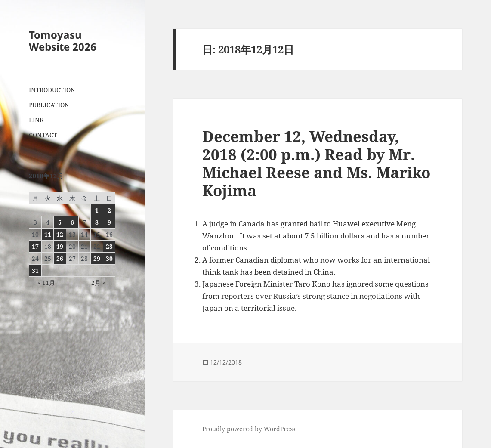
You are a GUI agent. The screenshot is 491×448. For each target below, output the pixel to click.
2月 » (98, 283)
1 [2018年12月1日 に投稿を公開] (97, 210)
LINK (36, 120)
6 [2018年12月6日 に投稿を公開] (72, 222)
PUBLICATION (49, 105)
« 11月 (46, 283)
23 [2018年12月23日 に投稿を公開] (109, 246)
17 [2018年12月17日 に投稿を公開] (35, 246)
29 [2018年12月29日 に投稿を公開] (97, 258)
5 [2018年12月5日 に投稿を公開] (60, 222)
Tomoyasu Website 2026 (63, 41)
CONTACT (43, 135)
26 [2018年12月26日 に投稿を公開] (60, 258)
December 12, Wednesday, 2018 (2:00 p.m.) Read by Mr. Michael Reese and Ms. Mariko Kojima (316, 163)
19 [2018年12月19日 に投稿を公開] (60, 246)
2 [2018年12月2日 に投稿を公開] (109, 210)
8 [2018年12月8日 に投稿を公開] (97, 222)
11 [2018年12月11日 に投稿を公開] (48, 234)
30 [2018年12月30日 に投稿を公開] (109, 258)
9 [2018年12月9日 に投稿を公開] (109, 222)
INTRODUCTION (52, 90)
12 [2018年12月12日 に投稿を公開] (60, 234)
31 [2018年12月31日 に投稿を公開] (35, 270)
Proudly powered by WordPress (249, 429)
